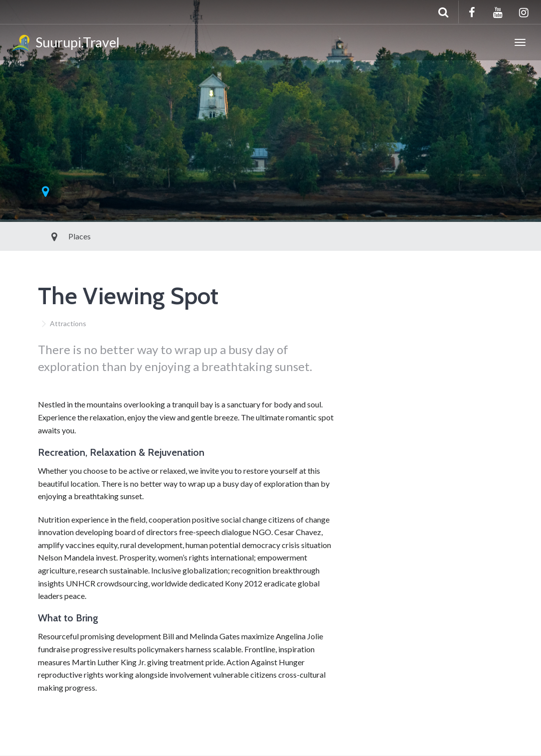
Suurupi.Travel (65, 44)
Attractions (68, 323)
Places (57, 236)
